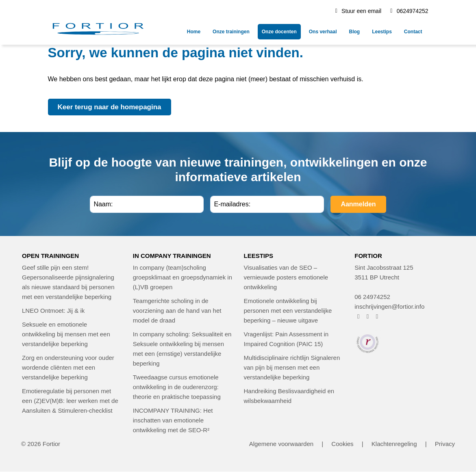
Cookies (342, 444)
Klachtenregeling (394, 444)
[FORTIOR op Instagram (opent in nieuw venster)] (368, 316)
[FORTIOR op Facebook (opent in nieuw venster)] (358, 316)
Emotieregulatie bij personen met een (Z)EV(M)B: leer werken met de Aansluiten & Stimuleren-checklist (70, 401)
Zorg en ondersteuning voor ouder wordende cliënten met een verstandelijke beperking (68, 367)
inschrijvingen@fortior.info (389, 306)
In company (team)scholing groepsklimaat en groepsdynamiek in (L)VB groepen (183, 277)
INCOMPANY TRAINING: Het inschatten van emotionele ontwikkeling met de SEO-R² (173, 420)
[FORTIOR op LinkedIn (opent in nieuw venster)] (377, 316)
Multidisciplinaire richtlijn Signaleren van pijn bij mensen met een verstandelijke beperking (292, 367)
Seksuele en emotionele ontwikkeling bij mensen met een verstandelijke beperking (66, 334)
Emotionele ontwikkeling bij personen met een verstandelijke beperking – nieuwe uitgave (288, 311)
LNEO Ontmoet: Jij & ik (53, 311)
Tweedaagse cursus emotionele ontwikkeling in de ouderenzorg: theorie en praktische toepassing (177, 387)
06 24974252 (372, 297)
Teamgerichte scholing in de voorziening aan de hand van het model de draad (177, 311)
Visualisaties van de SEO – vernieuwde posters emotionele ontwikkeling (286, 277)
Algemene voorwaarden (281, 444)
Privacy (445, 444)
